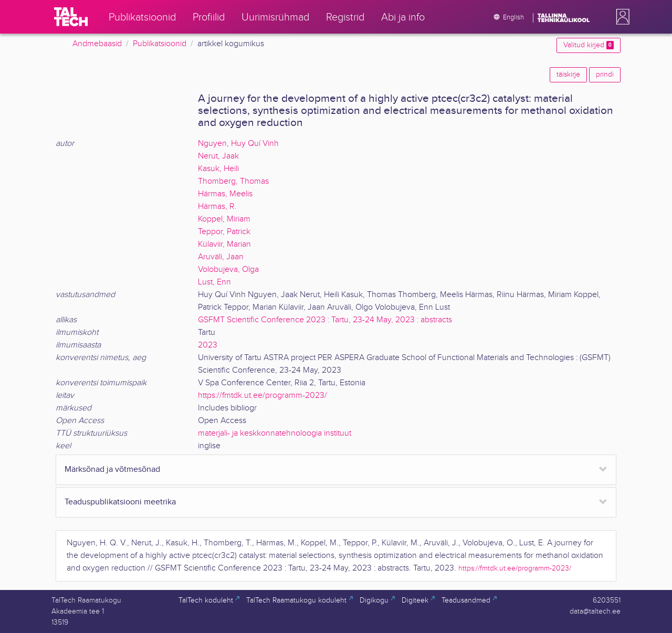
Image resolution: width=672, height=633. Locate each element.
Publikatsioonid (160, 44)
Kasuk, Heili (218, 169)
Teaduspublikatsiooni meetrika (120, 502)
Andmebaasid (97, 44)
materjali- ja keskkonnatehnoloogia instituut (275, 433)
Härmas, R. (217, 207)
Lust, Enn (214, 282)
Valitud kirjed (589, 45)
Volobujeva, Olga (228, 270)
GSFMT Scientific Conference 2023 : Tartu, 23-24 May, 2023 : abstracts (325, 320)
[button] (621, 17)
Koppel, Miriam (224, 219)
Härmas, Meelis (225, 194)
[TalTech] (71, 17)
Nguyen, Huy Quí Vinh (238, 144)
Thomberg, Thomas (233, 181)
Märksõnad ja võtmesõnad (112, 470)
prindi (605, 75)
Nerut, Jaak (218, 156)
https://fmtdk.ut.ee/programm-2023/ (262, 395)
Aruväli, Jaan (221, 257)
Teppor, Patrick (224, 232)
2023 (208, 345)
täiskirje (568, 75)
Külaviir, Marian (224, 244)
